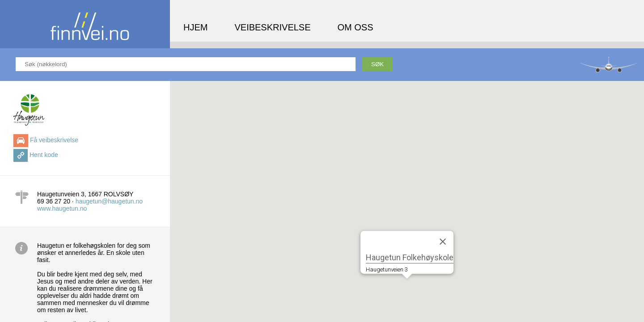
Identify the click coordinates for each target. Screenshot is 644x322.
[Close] (443, 241)
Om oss (356, 27)
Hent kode (44, 155)
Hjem (195, 27)
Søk (377, 64)
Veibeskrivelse (272, 27)
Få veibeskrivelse (54, 140)
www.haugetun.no (62, 208)
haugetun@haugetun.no (109, 201)
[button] (407, 287)
